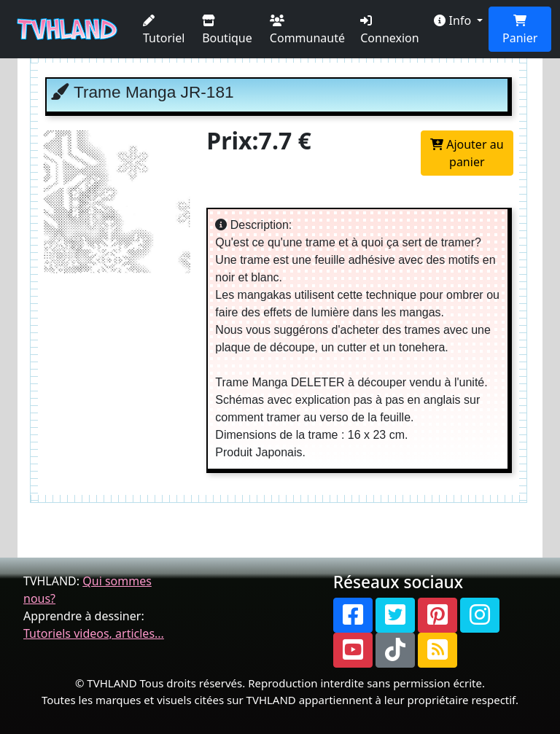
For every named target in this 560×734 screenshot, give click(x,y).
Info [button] (454, 20)
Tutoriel (164, 30)
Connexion (389, 30)
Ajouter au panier (467, 153)
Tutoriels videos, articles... (94, 633)
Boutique (227, 30)
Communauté (307, 30)
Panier (520, 30)
